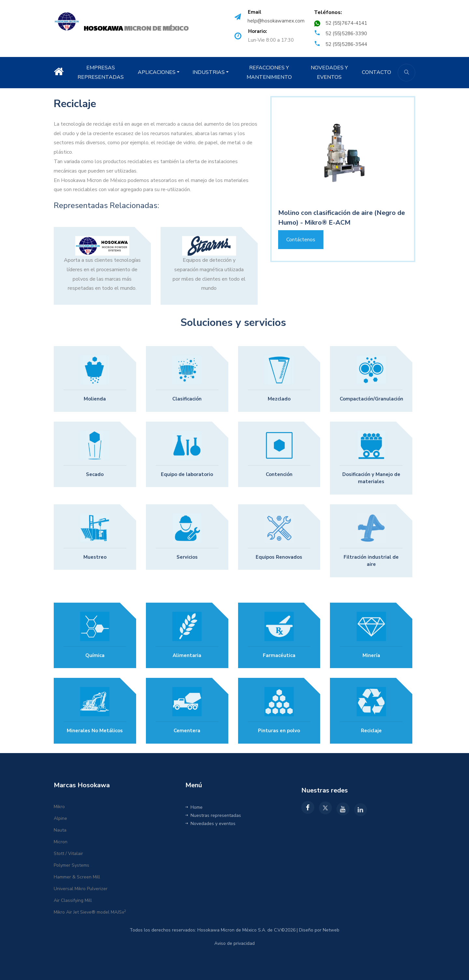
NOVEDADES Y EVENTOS (329, 72)
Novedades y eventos (210, 824)
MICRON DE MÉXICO (136, 29)
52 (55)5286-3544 (346, 44)
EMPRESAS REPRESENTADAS (101, 72)
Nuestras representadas (213, 815)
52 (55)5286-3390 (346, 34)
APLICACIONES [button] (157, 72)
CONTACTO (377, 72)
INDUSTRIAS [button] (209, 72)
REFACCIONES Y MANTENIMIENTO (269, 72)
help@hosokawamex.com (276, 21)
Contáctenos (301, 240)
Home (194, 807)
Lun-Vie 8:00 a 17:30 (271, 40)
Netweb (331, 930)
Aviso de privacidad (234, 943)
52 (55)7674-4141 (346, 23)
